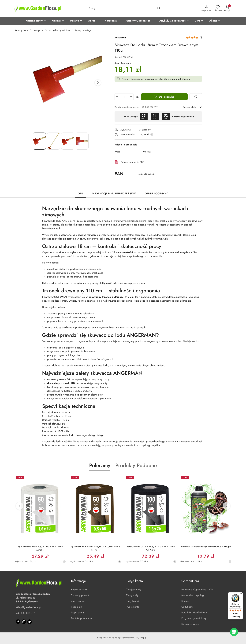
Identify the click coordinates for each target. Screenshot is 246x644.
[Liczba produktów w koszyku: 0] (227, 8)
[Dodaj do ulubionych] (196, 97)
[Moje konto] (206, 8)
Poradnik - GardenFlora (194, 613)
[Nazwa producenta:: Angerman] (120, 38)
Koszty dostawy (79, 590)
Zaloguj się (132, 595)
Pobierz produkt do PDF (129, 162)
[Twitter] (30, 622)
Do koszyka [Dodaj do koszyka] (164, 97)
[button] (36, 21)
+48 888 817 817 (25, 613)
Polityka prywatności (82, 618)
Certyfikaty (187, 607)
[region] (158, 117)
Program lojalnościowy (194, 618)
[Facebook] (18, 622)
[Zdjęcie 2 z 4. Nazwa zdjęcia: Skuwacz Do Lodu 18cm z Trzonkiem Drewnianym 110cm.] (54, 141)
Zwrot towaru (78, 601)
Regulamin (77, 607)
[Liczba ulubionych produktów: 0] (218, 8)
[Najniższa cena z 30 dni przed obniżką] (64, 562)
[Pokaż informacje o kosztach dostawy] (152, 134)
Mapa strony (78, 613)
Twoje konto (133, 607)
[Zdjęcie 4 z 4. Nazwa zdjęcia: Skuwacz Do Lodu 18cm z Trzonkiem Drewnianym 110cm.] (82, 141)
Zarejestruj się (134, 590)
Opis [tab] (81, 194)
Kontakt (185, 601)
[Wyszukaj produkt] (125, 9)
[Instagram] (24, 622)
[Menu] (241, 594)
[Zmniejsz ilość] (117, 97)
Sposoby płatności (81, 595)
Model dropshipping (193, 595)
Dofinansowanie (190, 624)
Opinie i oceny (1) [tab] (157, 194)
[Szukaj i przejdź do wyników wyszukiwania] (159, 8)
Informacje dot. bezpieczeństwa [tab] (114, 194)
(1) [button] (201, 37)
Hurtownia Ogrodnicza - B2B (197, 590)
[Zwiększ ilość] (131, 97)
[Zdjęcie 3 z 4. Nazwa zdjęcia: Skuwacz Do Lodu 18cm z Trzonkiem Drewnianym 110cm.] (68, 141)
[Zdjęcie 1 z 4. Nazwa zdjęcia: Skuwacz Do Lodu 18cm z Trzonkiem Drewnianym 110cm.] (39, 141)
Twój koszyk (133, 601)
